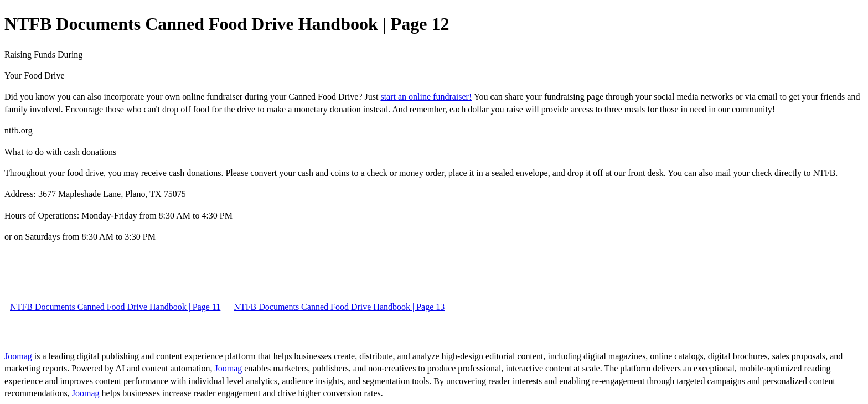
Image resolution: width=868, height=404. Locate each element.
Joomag (19, 356)
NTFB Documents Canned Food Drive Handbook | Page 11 (115, 307)
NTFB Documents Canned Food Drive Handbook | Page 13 (339, 307)
